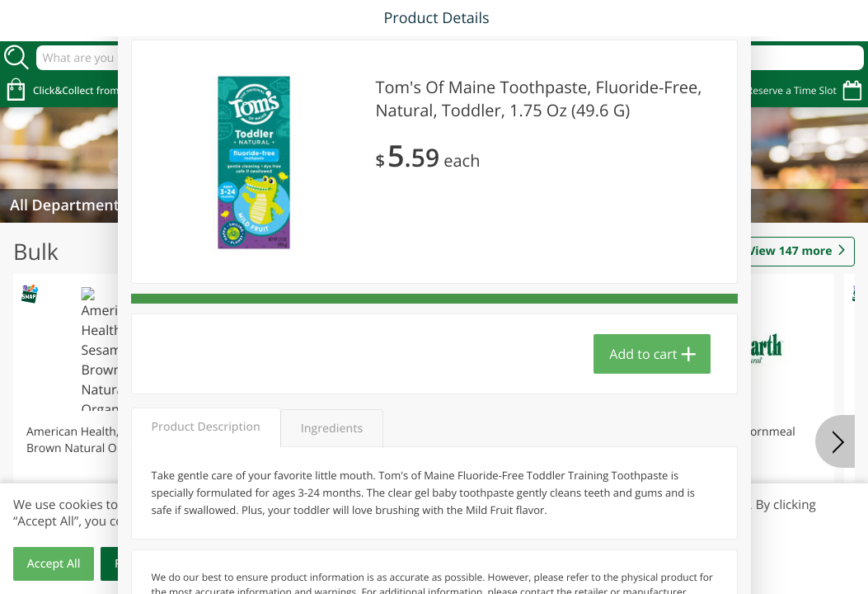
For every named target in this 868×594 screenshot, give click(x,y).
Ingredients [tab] (332, 429)
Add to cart (643, 354)
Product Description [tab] (206, 427)
